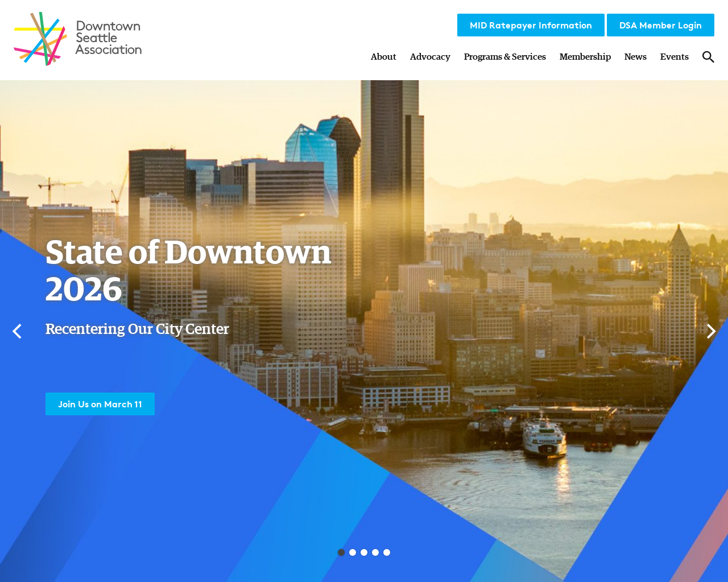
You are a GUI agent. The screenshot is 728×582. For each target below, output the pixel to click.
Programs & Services (505, 57)
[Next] (710, 331)
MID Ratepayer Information (531, 25)
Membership (585, 57)
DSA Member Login (661, 25)
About (384, 57)
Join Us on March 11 (100, 404)
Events (675, 57)
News (636, 57)
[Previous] (18, 331)
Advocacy (430, 57)
